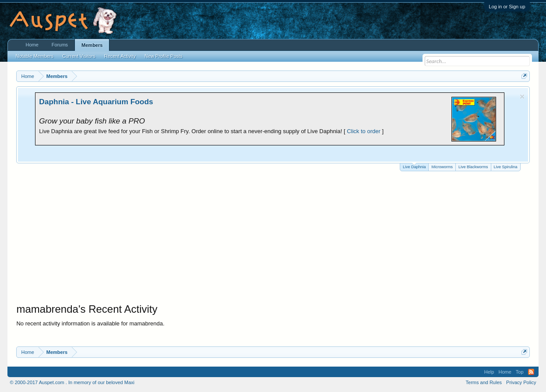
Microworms (442, 167)
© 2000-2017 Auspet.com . (38, 382)
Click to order (364, 131)
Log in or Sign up (507, 7)
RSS (531, 372)
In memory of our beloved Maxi (101, 382)
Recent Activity (120, 56)
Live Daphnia (414, 166)
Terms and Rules (484, 382)
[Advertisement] (273, 237)
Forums (60, 45)
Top (520, 372)
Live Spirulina (506, 167)
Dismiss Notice (522, 97)
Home (32, 45)
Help (489, 372)
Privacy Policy (521, 382)
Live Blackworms (473, 167)
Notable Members (34, 56)
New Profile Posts (164, 56)
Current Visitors (79, 56)
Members (92, 45)
